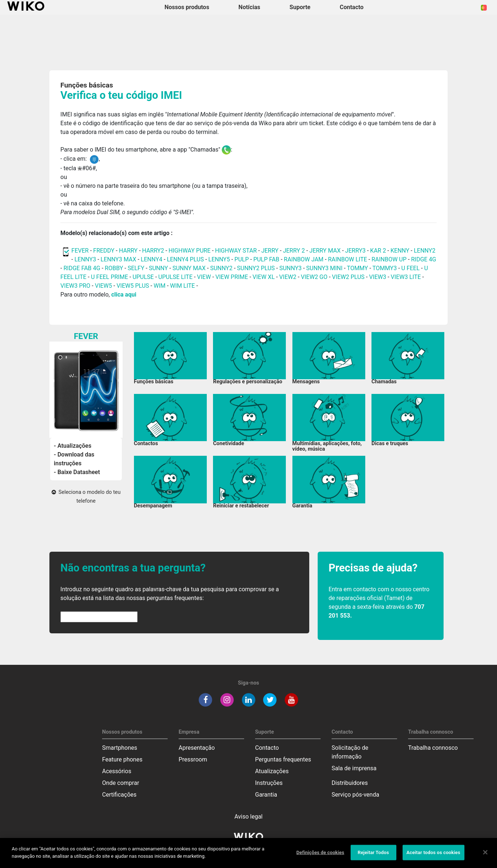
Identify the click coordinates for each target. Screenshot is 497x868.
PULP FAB (266, 259)
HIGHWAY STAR (237, 251)
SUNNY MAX (189, 268)
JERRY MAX (325, 251)
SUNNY (158, 268)
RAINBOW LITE (348, 259)
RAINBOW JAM (304, 259)
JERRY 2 (294, 251)
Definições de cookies (320, 858)
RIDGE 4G (424, 259)
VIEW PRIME (232, 277)
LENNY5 (219, 259)
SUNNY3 (290, 268)
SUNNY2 (221, 268)
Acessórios (117, 771)
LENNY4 (152, 259)
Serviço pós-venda (355, 795)
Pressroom (193, 759)
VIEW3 (378, 277)
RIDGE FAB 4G (82, 268)
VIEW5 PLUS (133, 286)
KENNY (400, 251)
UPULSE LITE (175, 277)
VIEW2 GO (314, 277)
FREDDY (104, 251)
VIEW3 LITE (406, 277)
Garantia (266, 795)
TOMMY (358, 268)
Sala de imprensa (354, 768)
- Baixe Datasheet (77, 472)
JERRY (270, 251)
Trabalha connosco (433, 748)
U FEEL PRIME (109, 277)
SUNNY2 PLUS (256, 268)
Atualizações (272, 771)
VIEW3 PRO (75, 286)
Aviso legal (249, 817)
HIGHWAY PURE (190, 251)
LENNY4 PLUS (185, 259)
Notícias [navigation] (249, 7)
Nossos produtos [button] (187, 7)
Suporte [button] (300, 7)
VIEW (204, 277)
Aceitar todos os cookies (434, 858)
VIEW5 (104, 286)
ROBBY (114, 268)
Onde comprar (121, 783)
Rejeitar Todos (373, 858)
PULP (242, 259)
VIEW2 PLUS (348, 277)
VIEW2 (288, 277)
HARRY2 (153, 251)
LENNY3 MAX (118, 259)
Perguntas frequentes (283, 759)
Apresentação (197, 748)
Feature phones (122, 759)
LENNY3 (85, 259)
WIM (160, 286)
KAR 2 (378, 251)
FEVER (81, 251)
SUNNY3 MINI (324, 268)
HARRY (129, 251)
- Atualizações (73, 446)
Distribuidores (350, 783)
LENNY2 (425, 251)
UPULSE (144, 277)
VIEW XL (264, 277)
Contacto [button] (352, 7)
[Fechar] (485, 857)
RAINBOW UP (389, 259)
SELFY (137, 268)
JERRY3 (356, 251)
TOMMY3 (385, 268)
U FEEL (411, 268)
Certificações (119, 795)
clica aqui (124, 295)
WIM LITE (183, 286)
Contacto (267, 748)
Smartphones (120, 748)
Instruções (269, 783)
